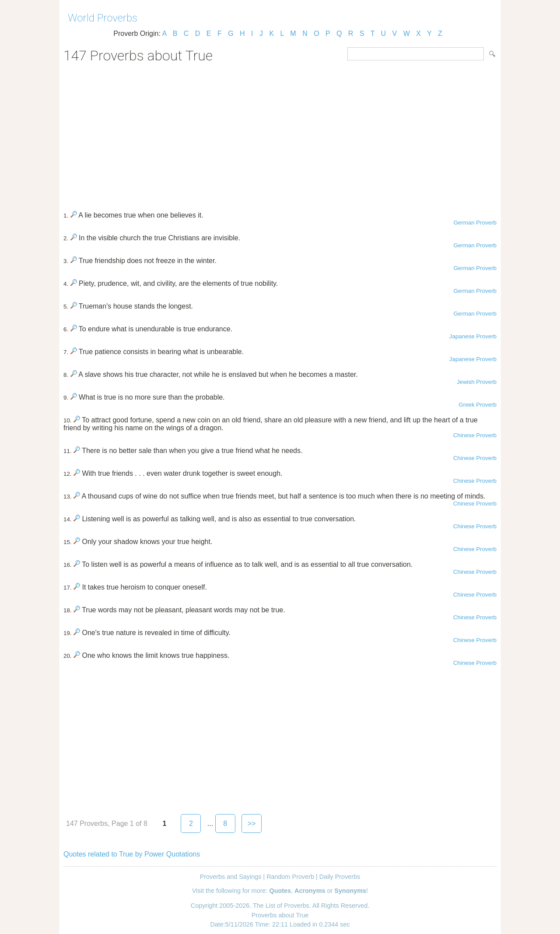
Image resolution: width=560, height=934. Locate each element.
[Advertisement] (280, 134)
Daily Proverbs (340, 877)
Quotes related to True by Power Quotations (132, 854)
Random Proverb (290, 877)
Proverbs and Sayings (231, 877)
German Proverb (475, 223)
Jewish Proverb (477, 382)
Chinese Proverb (475, 435)
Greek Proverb (478, 405)
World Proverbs (103, 18)
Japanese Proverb (473, 336)
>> (252, 823)
